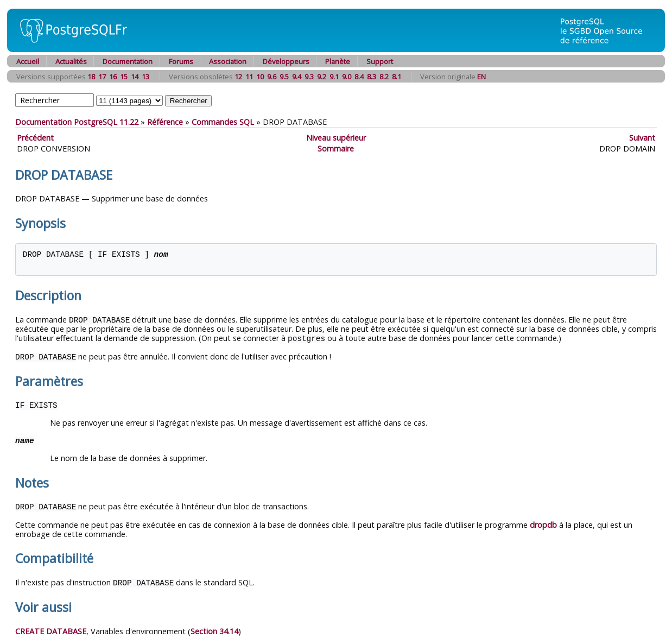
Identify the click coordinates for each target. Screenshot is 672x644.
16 (113, 77)
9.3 (309, 77)
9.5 (284, 77)
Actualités (71, 61)
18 (91, 77)
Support (380, 61)
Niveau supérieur (336, 138)
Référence (165, 122)
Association (228, 61)
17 (102, 77)
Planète (338, 61)
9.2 (322, 77)
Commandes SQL (223, 122)
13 (145, 77)
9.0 (347, 77)
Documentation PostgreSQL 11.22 (77, 122)
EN (481, 77)
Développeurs (286, 61)
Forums (181, 61)
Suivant (642, 138)
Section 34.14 (214, 629)
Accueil (28, 61)
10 (260, 77)
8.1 (397, 77)
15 (124, 77)
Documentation (128, 61)
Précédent (35, 138)
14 (135, 77)
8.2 (384, 77)
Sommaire (336, 149)
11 (249, 77)
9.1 (334, 77)
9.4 (297, 77)
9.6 (272, 77)
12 (238, 77)
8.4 (359, 77)
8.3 (372, 77)
